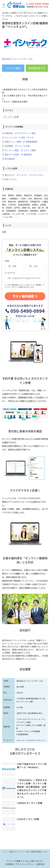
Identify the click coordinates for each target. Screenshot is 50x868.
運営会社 (41, 864)
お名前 (7, 261)
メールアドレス (10, 273)
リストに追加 (13, 68)
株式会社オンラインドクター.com (17, 59)
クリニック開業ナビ (9, 852)
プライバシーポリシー (25, 864)
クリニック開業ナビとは (17, 861)
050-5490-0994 (37, 4)
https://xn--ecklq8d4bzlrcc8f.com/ (30, 740)
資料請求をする (37, 68)
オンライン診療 (11, 117)
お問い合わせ (36, 861)
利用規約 (9, 864)
